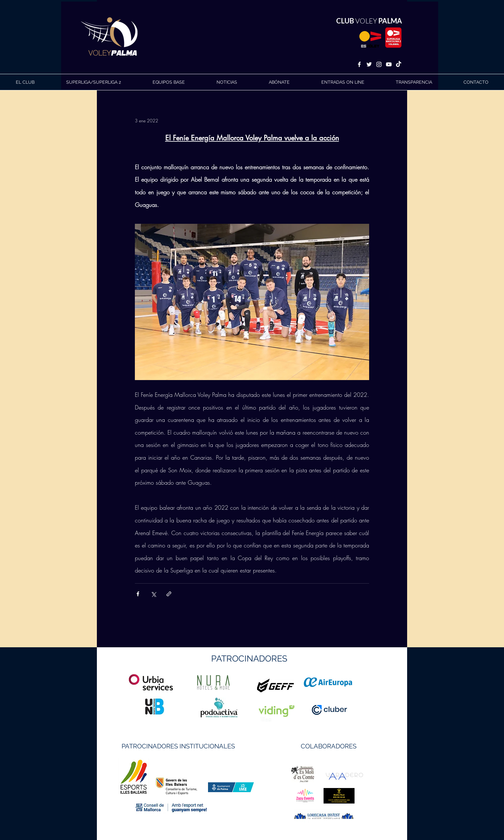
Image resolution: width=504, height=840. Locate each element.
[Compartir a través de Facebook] (138, 594)
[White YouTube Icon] (389, 64)
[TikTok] (399, 64)
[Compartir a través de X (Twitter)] (153, 594)
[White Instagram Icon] (379, 64)
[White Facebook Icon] (359, 64)
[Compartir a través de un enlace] (169, 594)
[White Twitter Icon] (369, 64)
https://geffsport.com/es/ (229, 709)
